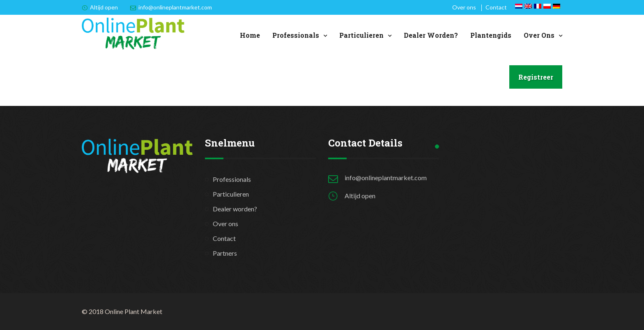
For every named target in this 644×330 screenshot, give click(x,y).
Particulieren (361, 35)
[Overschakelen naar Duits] (557, 6)
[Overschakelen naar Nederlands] (519, 6)
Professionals (296, 35)
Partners (225, 253)
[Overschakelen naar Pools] (547, 6)
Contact (496, 7)
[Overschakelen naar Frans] (538, 6)
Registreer (536, 77)
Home (250, 35)
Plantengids (491, 35)
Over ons (464, 7)
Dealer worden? (431, 35)
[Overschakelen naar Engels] (528, 6)
